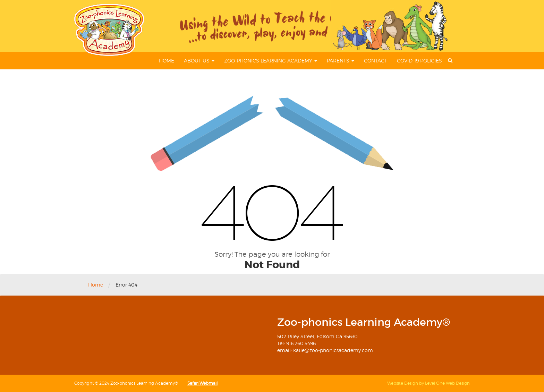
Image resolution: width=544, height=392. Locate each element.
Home (167, 61)
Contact (376, 61)
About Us (199, 61)
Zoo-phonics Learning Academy (271, 61)
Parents (341, 61)
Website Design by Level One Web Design (428, 383)
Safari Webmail (202, 383)
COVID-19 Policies (419, 61)
